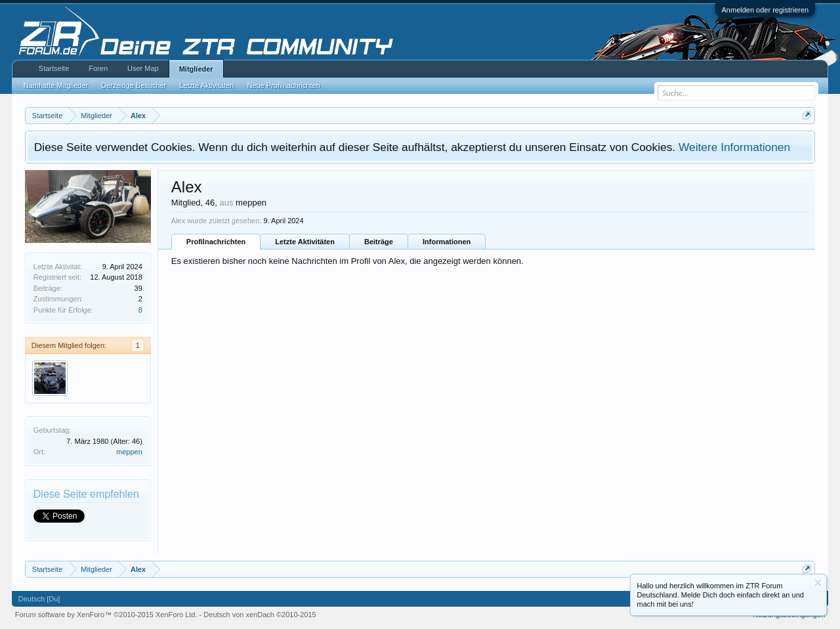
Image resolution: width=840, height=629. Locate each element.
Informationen (447, 242)
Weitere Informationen (734, 147)
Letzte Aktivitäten (305, 242)
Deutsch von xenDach (260, 615)
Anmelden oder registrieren (766, 10)
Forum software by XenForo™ (106, 615)
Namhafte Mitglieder (56, 85)
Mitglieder (196, 69)
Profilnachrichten (216, 242)
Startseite (54, 68)
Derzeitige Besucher (134, 85)
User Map (143, 68)
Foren (98, 68)
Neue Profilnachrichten (283, 85)
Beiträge (379, 242)
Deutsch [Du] (39, 599)
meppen (129, 452)
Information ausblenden (818, 583)
